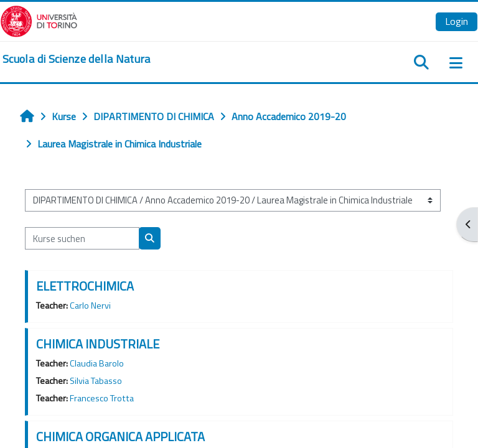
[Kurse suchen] (82, 238)
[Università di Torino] (39, 20)
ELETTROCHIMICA (85, 286)
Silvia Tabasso (96, 381)
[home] (77, 59)
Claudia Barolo (97, 363)
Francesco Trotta (102, 398)
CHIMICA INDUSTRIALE (98, 344)
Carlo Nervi (90, 306)
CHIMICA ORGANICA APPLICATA (120, 436)
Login (457, 21)
